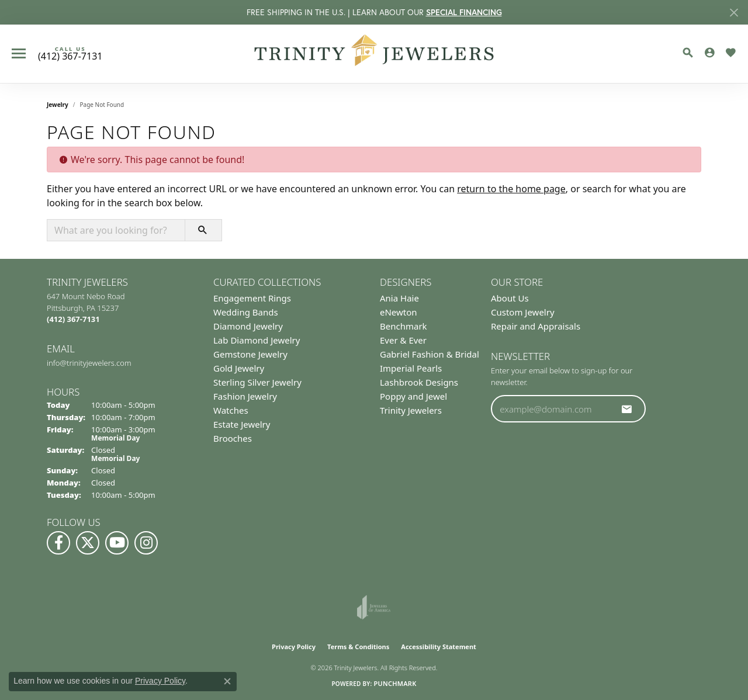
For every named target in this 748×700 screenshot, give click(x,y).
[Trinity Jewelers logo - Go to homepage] (374, 54)
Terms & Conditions (358, 647)
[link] (70, 54)
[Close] (734, 13)
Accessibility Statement (439, 647)
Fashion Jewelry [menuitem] (245, 396)
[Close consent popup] (227, 681)
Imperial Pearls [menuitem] (411, 368)
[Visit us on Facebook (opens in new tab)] (58, 543)
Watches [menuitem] (231, 410)
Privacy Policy (294, 647)
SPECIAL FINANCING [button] (464, 12)
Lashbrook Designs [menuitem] (419, 382)
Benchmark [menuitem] (404, 326)
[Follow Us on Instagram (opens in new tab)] (146, 543)
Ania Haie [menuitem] (399, 298)
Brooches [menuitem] (233, 438)
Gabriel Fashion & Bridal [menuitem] (430, 354)
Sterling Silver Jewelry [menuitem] (257, 382)
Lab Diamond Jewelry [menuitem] (257, 340)
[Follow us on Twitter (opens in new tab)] (88, 543)
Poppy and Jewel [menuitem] (413, 396)
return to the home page (511, 189)
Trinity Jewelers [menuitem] (411, 410)
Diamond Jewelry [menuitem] (248, 326)
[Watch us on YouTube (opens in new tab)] (117, 543)
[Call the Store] (73, 319)
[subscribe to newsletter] (627, 409)
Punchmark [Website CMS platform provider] (395, 683)
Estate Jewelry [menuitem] (242, 424)
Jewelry (58, 105)
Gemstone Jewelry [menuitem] (250, 354)
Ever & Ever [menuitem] (403, 340)
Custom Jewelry (523, 312)
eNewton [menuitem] (399, 312)
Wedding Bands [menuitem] (246, 312)
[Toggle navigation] (19, 53)
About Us (510, 298)
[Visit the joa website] (374, 607)
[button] (688, 53)
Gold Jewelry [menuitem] (239, 368)
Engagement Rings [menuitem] (252, 298)
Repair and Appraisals (536, 326)
